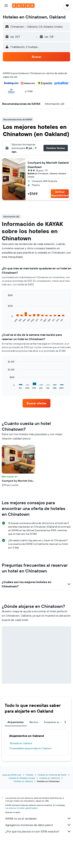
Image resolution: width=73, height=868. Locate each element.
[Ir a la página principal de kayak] (23, 6)
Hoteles (30, 775)
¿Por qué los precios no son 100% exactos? (38, 831)
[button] (6, 6)
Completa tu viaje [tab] (55, 722)
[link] (36, 403)
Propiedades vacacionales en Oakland (31, 748)
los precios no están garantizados (21, 808)
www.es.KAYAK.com (12, 775)
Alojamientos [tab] (16, 722)
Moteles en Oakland (21, 743)
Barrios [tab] (34, 722)
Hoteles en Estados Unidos (22, 778)
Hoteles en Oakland (23, 781)
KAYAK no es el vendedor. (38, 818)
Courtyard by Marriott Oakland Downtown (48, 165)
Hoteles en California (50, 778)
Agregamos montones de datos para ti (38, 825)
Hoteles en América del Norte (52, 775)
